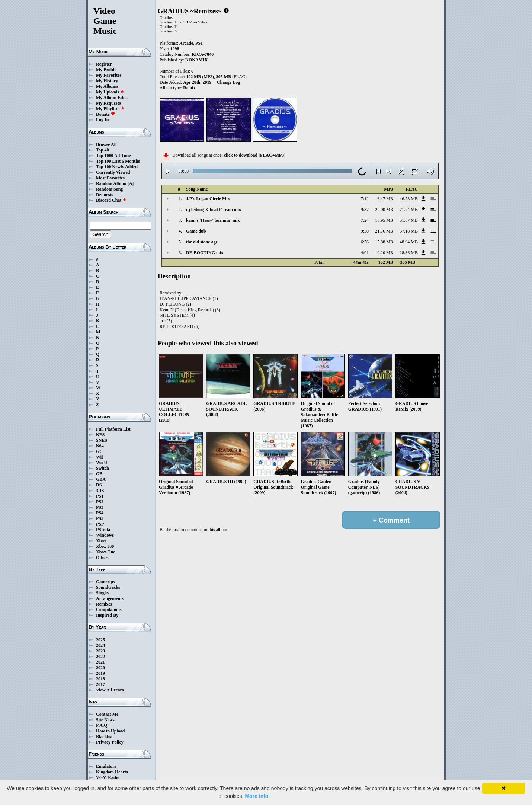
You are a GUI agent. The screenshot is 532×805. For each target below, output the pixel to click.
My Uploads (110, 92)
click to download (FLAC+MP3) (255, 155)
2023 (100, 651)
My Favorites (109, 75)
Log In (102, 120)
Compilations (109, 610)
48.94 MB (409, 242)
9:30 (365, 231)
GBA (101, 479)
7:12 (365, 199)
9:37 (365, 210)
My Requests (108, 103)
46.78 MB (409, 199)
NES (100, 435)
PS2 (100, 502)
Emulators (106, 766)
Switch (102, 468)
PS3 (100, 507)
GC (99, 451)
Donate (105, 114)
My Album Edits (112, 98)
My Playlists (110, 109)
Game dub (196, 231)
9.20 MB (385, 253)
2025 (100, 640)
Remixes (104, 604)
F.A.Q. (102, 725)
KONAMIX (197, 60)
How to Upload (110, 731)
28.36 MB (409, 253)
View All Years (110, 690)
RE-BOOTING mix (205, 253)
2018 (100, 679)
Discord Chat (111, 200)
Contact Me (107, 714)
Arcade (186, 43)
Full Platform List (113, 429)
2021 (100, 662)
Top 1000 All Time (113, 156)
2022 (100, 657)
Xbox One (106, 552)
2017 (100, 684)
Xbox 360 (105, 546)
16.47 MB (384, 199)
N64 (100, 446)
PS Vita (103, 530)
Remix (189, 88)
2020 (100, 668)
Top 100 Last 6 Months (118, 161)
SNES (102, 440)
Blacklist (104, 737)
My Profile (106, 70)
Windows (105, 535)
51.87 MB (409, 220)
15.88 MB (384, 242)
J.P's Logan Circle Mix (208, 199)
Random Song (109, 189)
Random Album (111, 183)
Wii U (102, 463)
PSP (100, 524)
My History (107, 81)
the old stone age (202, 242)
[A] (131, 183)
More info (257, 796)
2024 (100, 645)
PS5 (100, 518)
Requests (105, 195)
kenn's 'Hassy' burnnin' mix (213, 220)
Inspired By (107, 615)
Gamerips (105, 582)
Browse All (106, 144)
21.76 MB (384, 231)
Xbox (101, 541)
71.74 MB (409, 210)
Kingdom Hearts (112, 772)
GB (99, 474)
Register (104, 64)
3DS (100, 491)
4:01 (365, 253)
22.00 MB (384, 210)
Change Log (228, 82)
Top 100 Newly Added (117, 167)
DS (99, 485)
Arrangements (110, 598)
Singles (103, 593)
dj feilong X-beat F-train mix (214, 210)
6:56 (365, 242)
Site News (105, 720)
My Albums (107, 86)
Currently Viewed (113, 172)
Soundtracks (108, 587)
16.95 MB (384, 220)
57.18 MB (409, 231)
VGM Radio (108, 777)
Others (102, 558)
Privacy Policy (110, 742)
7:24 (365, 220)
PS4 (100, 513)
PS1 (100, 496)
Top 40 (102, 150)
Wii (99, 457)
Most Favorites (110, 178)
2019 (100, 673)
